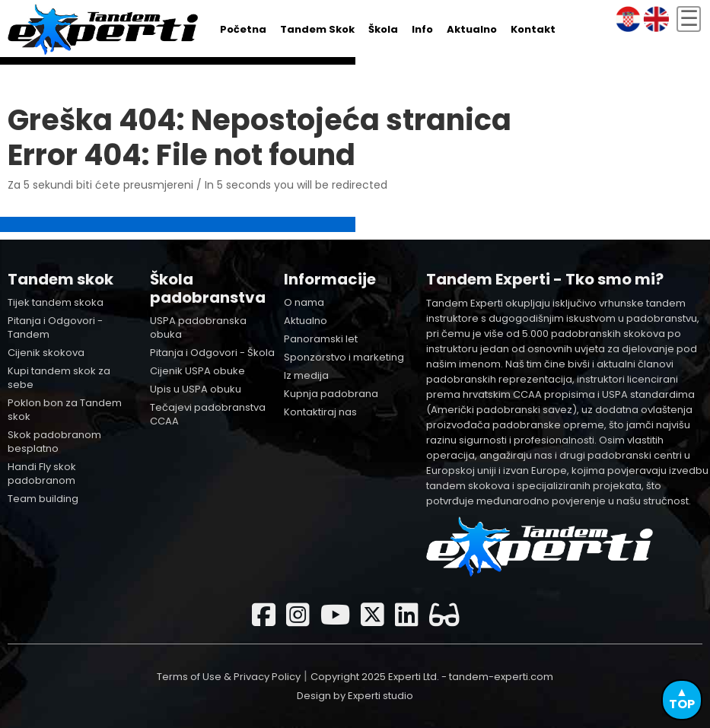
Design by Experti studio (355, 696)
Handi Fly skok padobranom (42, 474)
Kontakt (533, 29)
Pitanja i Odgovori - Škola (212, 353)
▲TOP (682, 698)
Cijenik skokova (46, 353)
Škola (383, 29)
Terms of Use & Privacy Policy (229, 677)
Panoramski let (321, 339)
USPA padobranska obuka (198, 327)
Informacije (330, 279)
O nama (304, 302)
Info (422, 29)
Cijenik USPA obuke (197, 371)
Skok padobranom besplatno (54, 442)
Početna (243, 29)
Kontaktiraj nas (320, 412)
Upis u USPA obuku (196, 389)
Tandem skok (317, 29)
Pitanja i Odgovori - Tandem (55, 327)
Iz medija (306, 375)
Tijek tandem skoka (56, 302)
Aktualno (472, 29)
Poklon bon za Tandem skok (65, 410)
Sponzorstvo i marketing (344, 357)
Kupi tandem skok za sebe (59, 378)
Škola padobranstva (208, 288)
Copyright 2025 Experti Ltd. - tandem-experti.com (432, 677)
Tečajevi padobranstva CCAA (208, 414)
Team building (43, 499)
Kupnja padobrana (331, 394)
